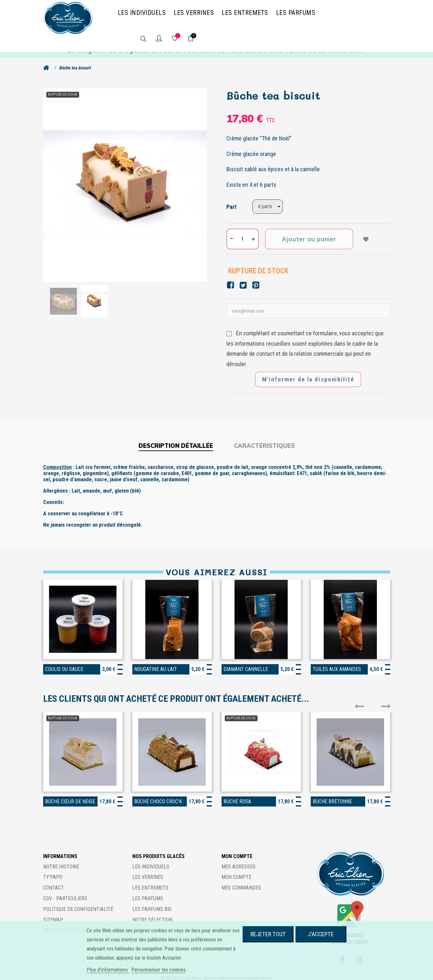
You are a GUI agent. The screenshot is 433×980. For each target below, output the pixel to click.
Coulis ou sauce (64, 663)
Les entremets (150, 882)
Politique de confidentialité (78, 903)
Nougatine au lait (156, 663)
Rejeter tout (268, 934)
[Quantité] (243, 233)
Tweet (243, 279)
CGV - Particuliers (65, 893)
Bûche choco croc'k (158, 796)
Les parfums (148, 893)
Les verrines (148, 871)
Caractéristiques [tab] (264, 440)
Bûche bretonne (332, 796)
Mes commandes (241, 882)
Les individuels (151, 860)
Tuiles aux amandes (337, 663)
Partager (230, 279)
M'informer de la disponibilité (308, 373)
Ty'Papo (53, 871)
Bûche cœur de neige (70, 796)
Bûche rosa (237, 796)
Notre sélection (152, 914)
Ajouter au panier (309, 233)
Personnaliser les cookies (158, 970)
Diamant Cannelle (246, 663)
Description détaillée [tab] (176, 440)
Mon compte (236, 871)
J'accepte (321, 934)
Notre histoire (61, 860)
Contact (54, 882)
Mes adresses (239, 860)
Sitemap (53, 914)
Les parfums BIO (152, 903)
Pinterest (256, 279)
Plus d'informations (108, 970)
